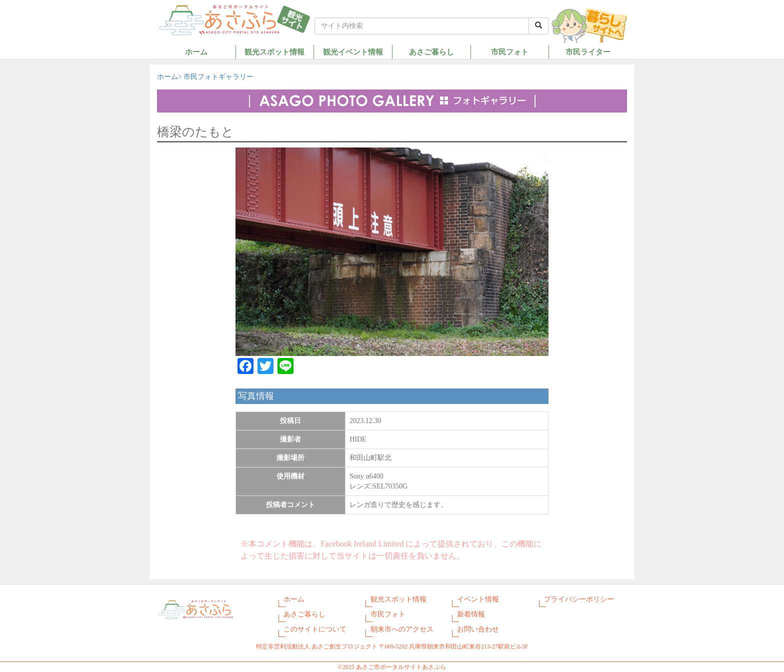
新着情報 (471, 614)
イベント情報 (478, 599)
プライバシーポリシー (579, 599)
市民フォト (510, 52)
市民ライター (588, 52)
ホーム (196, 52)
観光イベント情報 (353, 52)
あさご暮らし (431, 52)
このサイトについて (315, 629)
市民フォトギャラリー (218, 77)
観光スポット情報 (274, 52)
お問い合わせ (478, 629)
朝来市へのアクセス (402, 629)
